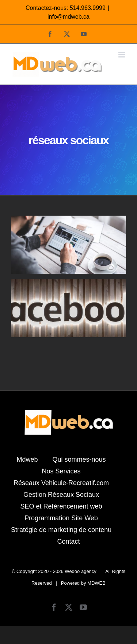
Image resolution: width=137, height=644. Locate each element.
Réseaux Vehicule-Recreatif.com (61, 483)
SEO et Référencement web (61, 506)
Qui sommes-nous (79, 459)
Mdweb (27, 459)
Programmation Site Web (61, 518)
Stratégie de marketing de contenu (61, 530)
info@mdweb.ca (68, 17)
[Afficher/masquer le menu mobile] (122, 55)
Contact (68, 541)
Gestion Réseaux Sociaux (61, 495)
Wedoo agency (81, 571)
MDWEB (96, 583)
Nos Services (61, 471)
